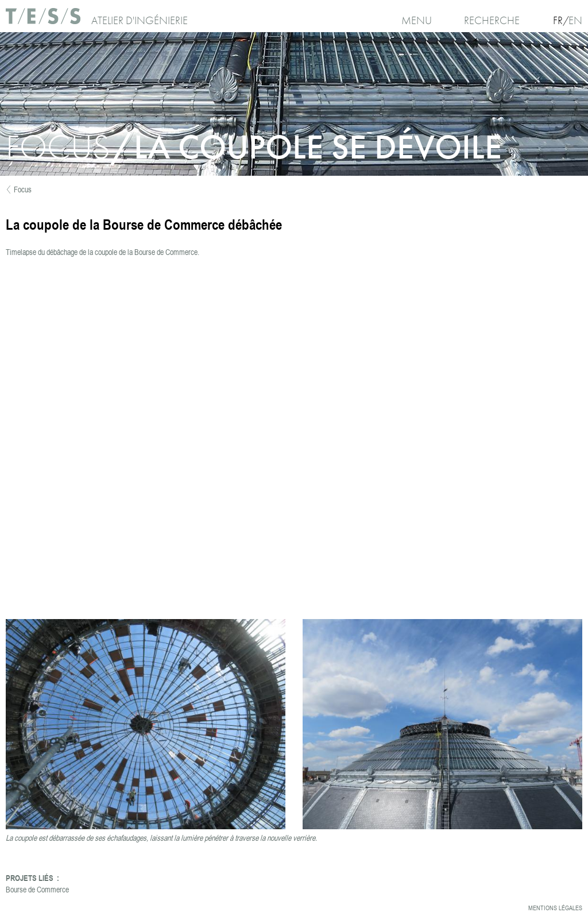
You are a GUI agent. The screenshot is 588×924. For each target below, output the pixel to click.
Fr (558, 20)
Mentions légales (555, 908)
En (575, 20)
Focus (23, 190)
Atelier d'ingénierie (140, 20)
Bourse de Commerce (37, 890)
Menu (417, 20)
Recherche (492, 20)
